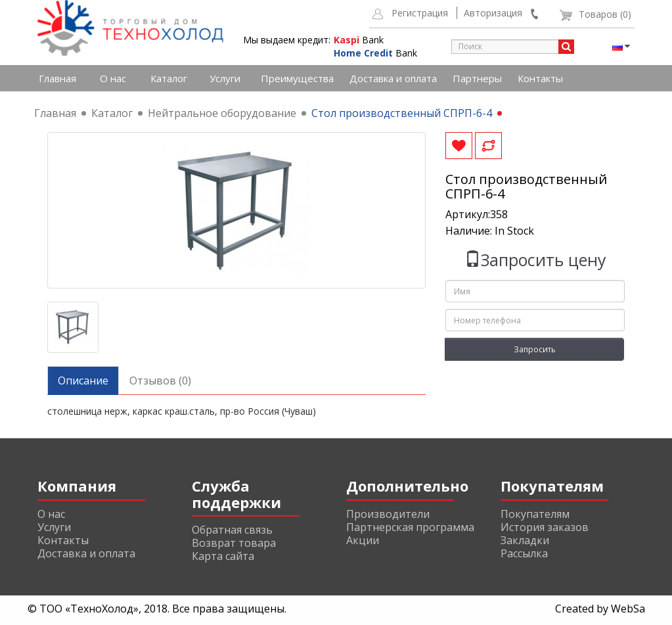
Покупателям (535, 514)
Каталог (169, 78)
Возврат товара (234, 543)
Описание (83, 381)
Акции (363, 540)
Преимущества (297, 78)
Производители (388, 514)
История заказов (545, 527)
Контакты (540, 78)
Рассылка (524, 553)
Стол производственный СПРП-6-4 (402, 113)
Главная (57, 78)
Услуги (225, 78)
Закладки (525, 540)
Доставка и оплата (393, 78)
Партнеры (477, 78)
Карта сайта (223, 556)
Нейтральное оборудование (222, 113)
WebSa (628, 609)
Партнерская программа (410, 527)
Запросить (535, 349)
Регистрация (420, 13)
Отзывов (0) (160, 381)
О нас (113, 78)
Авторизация (493, 13)
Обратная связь (232, 530)
